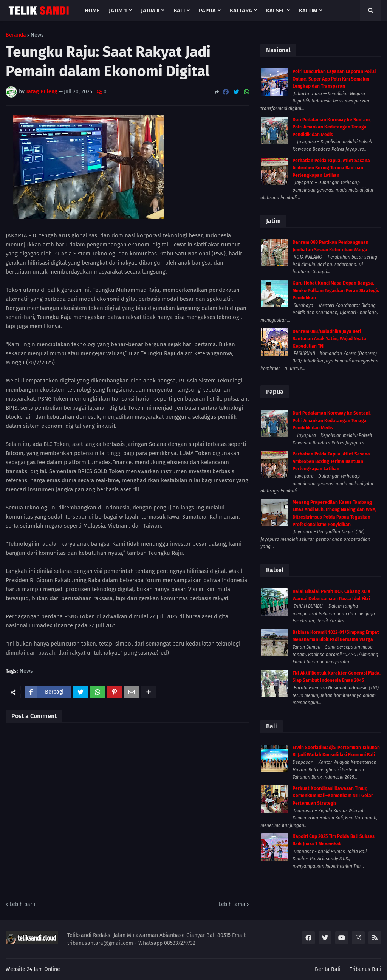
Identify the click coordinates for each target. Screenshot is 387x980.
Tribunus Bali (365, 969)
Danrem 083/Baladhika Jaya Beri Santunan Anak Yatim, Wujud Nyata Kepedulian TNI (329, 339)
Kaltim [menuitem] (308, 11)
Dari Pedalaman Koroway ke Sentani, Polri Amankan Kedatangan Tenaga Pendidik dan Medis (332, 127)
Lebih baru (22, 904)
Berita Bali (328, 969)
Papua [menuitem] (207, 11)
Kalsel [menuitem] (276, 11)
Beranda (16, 35)
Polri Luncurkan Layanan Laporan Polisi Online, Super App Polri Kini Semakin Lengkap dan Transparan (334, 79)
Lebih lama (232, 904)
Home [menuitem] (92, 11)
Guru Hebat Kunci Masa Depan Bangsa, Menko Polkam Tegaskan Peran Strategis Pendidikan (336, 290)
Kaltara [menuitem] (241, 11)
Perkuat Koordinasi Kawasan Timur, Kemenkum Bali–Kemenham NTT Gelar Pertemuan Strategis (333, 796)
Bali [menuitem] (179, 11)
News (37, 35)
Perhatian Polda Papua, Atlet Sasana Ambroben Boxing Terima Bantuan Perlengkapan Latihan (331, 168)
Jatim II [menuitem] (150, 11)
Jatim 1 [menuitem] (118, 11)
